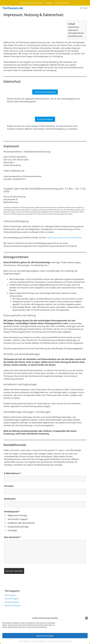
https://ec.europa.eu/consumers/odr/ (64, 238)
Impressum (73, 30)
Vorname (9, 486)
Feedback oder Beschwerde (21, 523)
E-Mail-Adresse (13, 473)
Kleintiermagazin (13, 605)
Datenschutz (74, 27)
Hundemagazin (12, 599)
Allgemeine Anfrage (17, 515)
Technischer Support (18, 519)
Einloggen (49, 3)
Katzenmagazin (12, 602)
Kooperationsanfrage (18, 527)
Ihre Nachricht (13, 537)
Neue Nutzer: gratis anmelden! (31, 3)
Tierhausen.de (13, 8)
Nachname (10, 499)
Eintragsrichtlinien (76, 33)
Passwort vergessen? (62, 3)
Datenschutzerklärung (45, 92)
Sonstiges (12, 530)
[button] (86, 625)
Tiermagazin (10, 595)
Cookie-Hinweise (45, 119)
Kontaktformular (76, 36)
